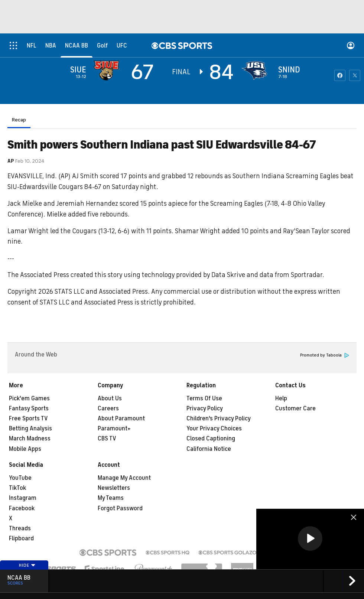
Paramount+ (114, 429)
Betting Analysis (30, 429)
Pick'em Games (29, 398)
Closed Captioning (211, 439)
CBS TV (107, 439)
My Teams (111, 498)
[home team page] (256, 71)
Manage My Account (124, 478)
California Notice (209, 449)
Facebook (22, 508)
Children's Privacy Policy (219, 419)
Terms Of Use (204, 398)
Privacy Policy (205, 408)
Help (281, 398)
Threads (20, 528)
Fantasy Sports (29, 408)
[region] (310, 539)
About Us (110, 398)
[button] (310, 538)
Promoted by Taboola (325, 355)
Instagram (23, 498)
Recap (19, 120)
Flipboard (21, 538)
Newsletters (114, 488)
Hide (27, 565)
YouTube (20, 478)
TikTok (17, 488)
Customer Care (295, 408)
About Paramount (121, 419)
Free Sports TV (28, 419)
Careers (108, 408)
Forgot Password (120, 508)
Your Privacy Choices (214, 429)
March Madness (30, 439)
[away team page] (108, 71)
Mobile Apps (25, 449)
